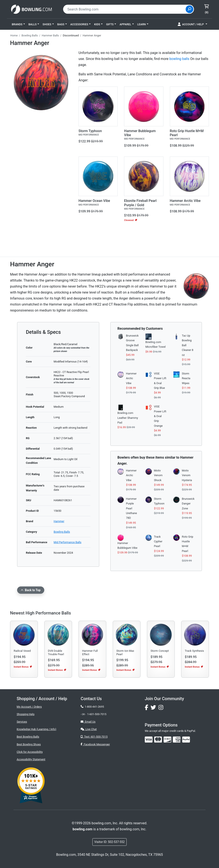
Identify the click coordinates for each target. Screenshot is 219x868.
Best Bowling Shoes (29, 744)
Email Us (88, 722)
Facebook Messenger (95, 744)
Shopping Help (26, 714)
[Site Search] (189, 9)
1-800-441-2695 (92, 707)
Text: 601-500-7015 (94, 737)
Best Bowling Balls (28, 737)
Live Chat (89, 729)
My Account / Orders (29, 707)
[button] (18, 24)
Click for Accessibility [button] (30, 752)
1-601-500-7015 (97, 714)
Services (22, 722)
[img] (186, 740)
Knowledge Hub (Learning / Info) (36, 729)
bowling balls (179, 59)
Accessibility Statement (31, 759)
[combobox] (125, 9)
